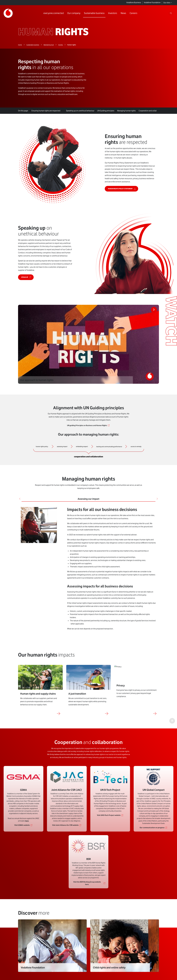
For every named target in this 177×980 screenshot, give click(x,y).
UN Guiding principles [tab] (108, 111)
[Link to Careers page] (133, 13)
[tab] (64, 109)
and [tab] (154, 111)
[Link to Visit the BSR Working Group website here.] (88, 889)
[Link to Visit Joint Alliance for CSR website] (67, 831)
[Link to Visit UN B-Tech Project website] (110, 821)
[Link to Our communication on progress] (154, 834)
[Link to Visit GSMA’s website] (23, 831)
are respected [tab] (46, 111)
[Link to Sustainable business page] (94, 13)
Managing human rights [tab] (130, 111)
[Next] (157, 499)
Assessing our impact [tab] (88, 499)
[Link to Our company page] (73, 13)
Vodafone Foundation (152, 3)
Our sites (168, 3)
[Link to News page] (123, 13)
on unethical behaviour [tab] (82, 111)
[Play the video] (152, 312)
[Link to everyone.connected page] (53, 13)
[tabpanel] (88, 570)
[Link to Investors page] (112, 13)
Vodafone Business (134, 3)
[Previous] (20, 499)
